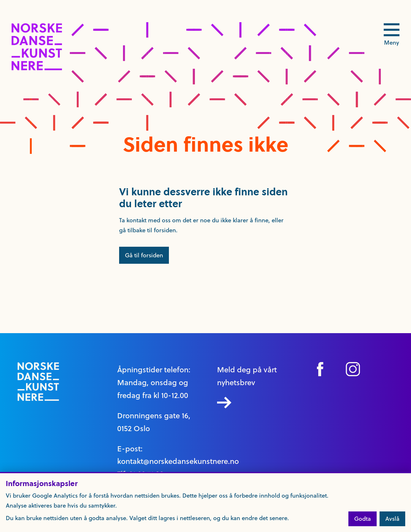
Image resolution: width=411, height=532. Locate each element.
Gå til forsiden (144, 255)
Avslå (392, 519)
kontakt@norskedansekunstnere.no (178, 461)
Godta (363, 519)
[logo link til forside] (37, 69)
